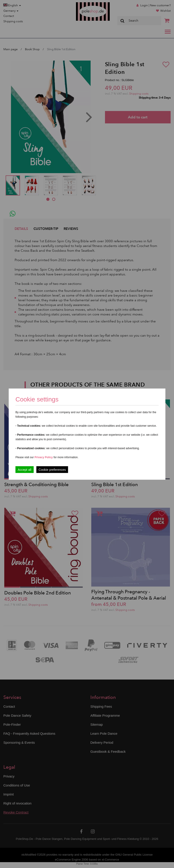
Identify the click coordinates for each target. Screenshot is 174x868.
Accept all (25, 469)
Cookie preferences (52, 469)
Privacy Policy (43, 457)
